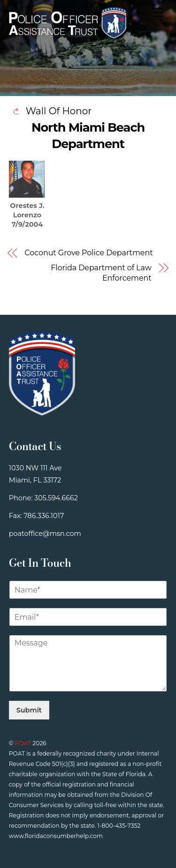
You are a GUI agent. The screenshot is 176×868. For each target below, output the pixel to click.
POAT (23, 743)
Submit (29, 710)
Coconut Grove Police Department (88, 253)
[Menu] (158, 13)
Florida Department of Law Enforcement (101, 273)
